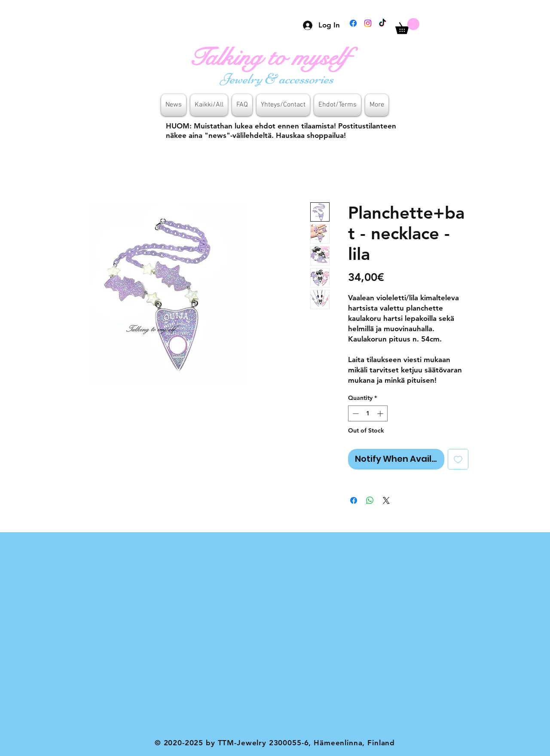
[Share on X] (386, 500)
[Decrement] (355, 413)
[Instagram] (368, 23)
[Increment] (381, 413)
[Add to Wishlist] (458, 459)
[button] (407, 26)
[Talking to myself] (278, 58)
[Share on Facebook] (354, 500)
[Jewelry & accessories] (278, 79)
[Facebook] (353, 23)
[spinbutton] (368, 413)
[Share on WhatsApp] (370, 500)
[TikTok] (382, 23)
